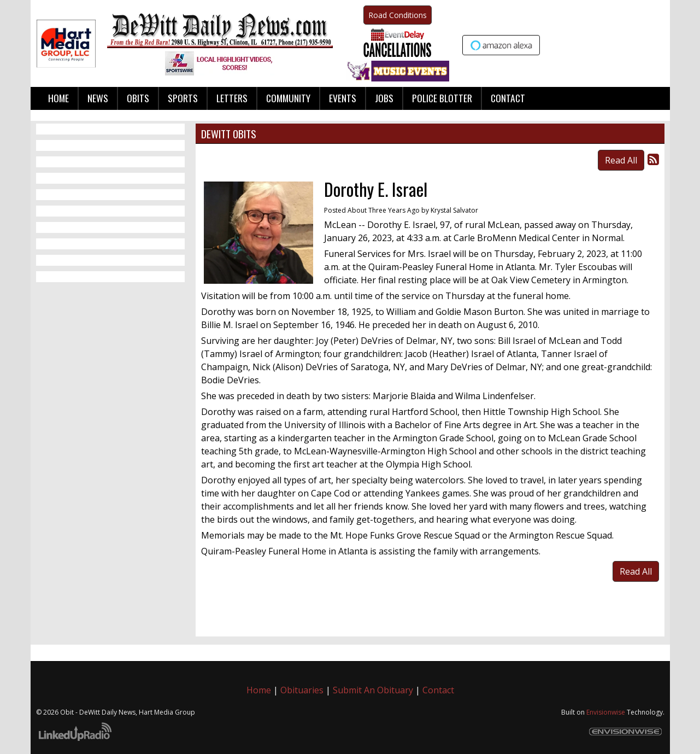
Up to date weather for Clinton (659, 44)
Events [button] (343, 98)
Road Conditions (398, 15)
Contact (438, 690)
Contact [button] (508, 98)
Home (259, 690)
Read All (621, 160)
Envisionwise (606, 712)
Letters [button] (232, 98)
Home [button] (58, 98)
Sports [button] (183, 98)
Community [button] (288, 98)
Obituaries (302, 690)
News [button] (98, 98)
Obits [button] (138, 98)
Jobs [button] (384, 98)
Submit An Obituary (373, 690)
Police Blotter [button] (442, 98)
